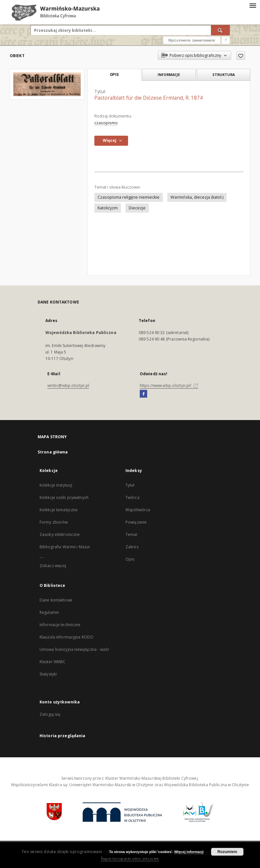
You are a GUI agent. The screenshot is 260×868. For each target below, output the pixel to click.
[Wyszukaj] (220, 30)
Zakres (132, 547)
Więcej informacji (189, 852)
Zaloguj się (50, 714)
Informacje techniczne (60, 625)
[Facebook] (143, 394)
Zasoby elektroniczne (60, 534)
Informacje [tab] (169, 74)
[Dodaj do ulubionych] (241, 56)
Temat (131, 534)
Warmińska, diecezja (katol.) (197, 197)
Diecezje (137, 208)
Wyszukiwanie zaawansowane (192, 40)
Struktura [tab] (224, 74)
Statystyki (48, 674)
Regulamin (49, 612)
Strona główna (53, 452)
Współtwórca (138, 510)
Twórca (132, 497)
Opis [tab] (114, 75)
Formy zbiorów (54, 522)
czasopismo (106, 123)
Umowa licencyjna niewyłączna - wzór (74, 649)
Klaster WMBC (53, 662)
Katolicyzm (108, 208)
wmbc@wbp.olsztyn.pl (68, 385)
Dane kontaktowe (56, 600)
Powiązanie (136, 522)
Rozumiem (227, 852)
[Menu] (253, 5)
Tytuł (130, 485)
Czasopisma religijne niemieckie (129, 197)
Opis (130, 559)
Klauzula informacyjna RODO (66, 637)
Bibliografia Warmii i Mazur (65, 547)
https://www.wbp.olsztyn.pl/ (169, 385)
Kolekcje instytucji (56, 485)
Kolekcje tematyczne (59, 510)
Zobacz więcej (53, 566)
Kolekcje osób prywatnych (64, 497)
